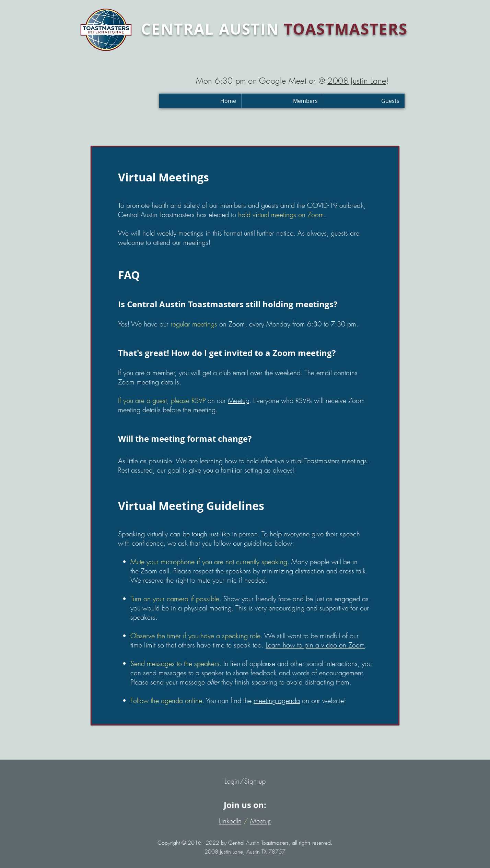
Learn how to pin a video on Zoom (315, 645)
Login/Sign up (245, 781)
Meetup (238, 400)
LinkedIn (230, 821)
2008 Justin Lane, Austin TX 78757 (245, 852)
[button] (282, 101)
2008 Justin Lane (357, 81)
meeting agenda (277, 700)
